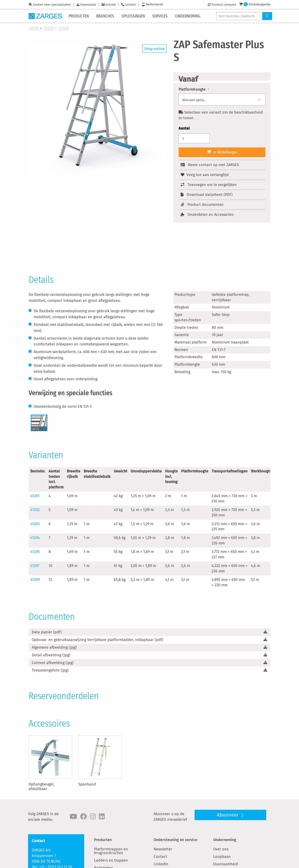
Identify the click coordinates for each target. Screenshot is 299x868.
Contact (131, 5)
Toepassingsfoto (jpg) (50, 670)
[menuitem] (80, 16)
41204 (35, 538)
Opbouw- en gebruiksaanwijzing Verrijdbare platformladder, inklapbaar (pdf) (97, 640)
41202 (35, 510)
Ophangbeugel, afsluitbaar (41, 787)
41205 (35, 552)
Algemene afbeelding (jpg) (54, 647)
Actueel (111, 5)
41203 (35, 524)
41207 (35, 566)
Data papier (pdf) (47, 632)
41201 (35, 496)
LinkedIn (161, 864)
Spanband (87, 784)
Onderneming (225, 840)
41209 (35, 580)
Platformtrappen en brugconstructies (111, 851)
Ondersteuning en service (175, 840)
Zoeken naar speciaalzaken (52, 5)
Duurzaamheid (226, 864)
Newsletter (163, 849)
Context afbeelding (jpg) (53, 663)
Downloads (88, 5)
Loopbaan (222, 857)
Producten (103, 840)
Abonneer (228, 815)
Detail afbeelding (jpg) (51, 655)
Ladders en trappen (111, 860)
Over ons (221, 849)
